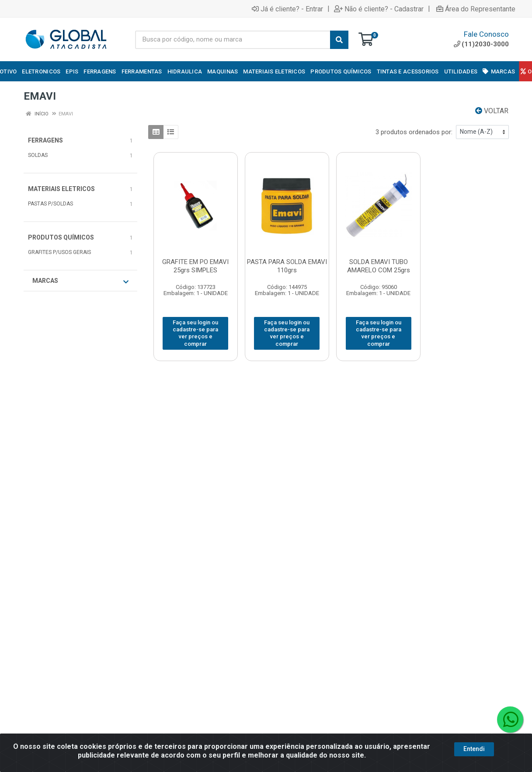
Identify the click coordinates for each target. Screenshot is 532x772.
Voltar (492, 111)
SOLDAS (38, 155)
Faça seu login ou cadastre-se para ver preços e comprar (195, 333)
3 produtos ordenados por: (414, 132)
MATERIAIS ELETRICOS (61, 189)
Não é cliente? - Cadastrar (379, 9)
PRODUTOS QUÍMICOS (61, 237)
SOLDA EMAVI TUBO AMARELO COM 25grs (379, 266)
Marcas (80, 281)
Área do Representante (476, 9)
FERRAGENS (45, 140)
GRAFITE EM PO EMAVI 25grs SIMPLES (195, 266)
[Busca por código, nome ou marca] (233, 40)
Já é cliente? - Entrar (287, 9)
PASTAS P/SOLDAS (50, 204)
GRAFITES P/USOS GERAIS (59, 252)
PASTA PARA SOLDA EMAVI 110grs (287, 266)
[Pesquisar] (339, 40)
